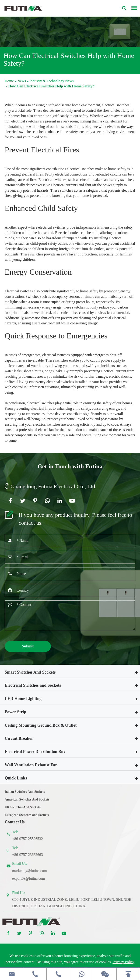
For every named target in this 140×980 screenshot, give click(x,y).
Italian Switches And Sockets (25, 795)
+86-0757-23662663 (31, 855)
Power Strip (15, 712)
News (21, 81)
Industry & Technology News (51, 81)
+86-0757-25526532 (31, 839)
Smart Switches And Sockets (30, 672)
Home (9, 81)
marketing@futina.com (33, 871)
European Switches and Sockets (27, 818)
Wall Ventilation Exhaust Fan (31, 765)
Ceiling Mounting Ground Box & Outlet (41, 725)
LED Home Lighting (23, 699)
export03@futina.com (32, 878)
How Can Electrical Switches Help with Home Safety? (51, 86)
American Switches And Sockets (27, 802)
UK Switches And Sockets (23, 810)
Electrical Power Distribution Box (35, 752)
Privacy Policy (123, 962)
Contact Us (15, 822)
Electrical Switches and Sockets (33, 685)
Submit (28, 646)
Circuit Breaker (19, 738)
